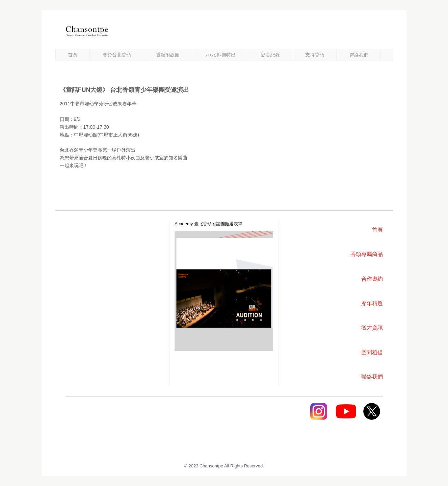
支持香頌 (315, 55)
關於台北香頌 (117, 55)
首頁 (73, 55)
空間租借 (372, 352)
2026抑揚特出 (220, 55)
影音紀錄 (270, 55)
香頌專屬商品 (367, 254)
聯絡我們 (359, 55)
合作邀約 (372, 279)
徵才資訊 (372, 328)
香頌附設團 (168, 55)
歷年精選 (372, 303)
